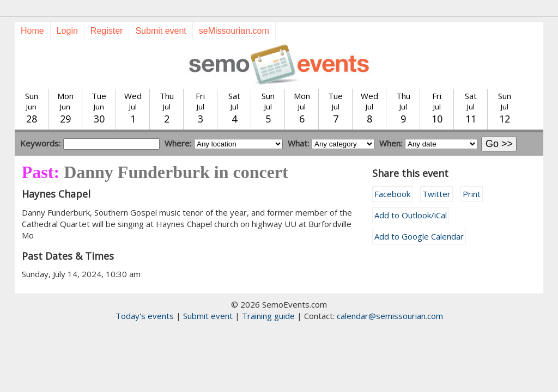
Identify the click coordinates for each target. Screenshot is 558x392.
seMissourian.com (234, 31)
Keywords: (40, 143)
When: (391, 143)
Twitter (436, 194)
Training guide (268, 316)
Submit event (160, 31)
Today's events (145, 316)
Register (107, 31)
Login (67, 31)
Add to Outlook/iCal (411, 215)
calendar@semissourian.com (390, 316)
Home (32, 31)
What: (298, 143)
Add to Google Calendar (419, 236)
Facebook (392, 194)
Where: (178, 143)
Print (472, 194)
